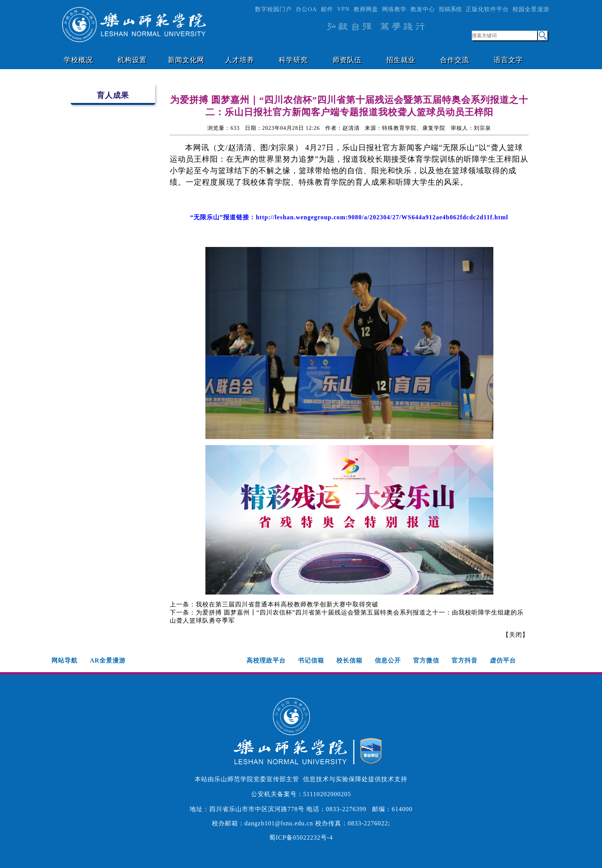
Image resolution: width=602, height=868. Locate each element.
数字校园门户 (273, 9)
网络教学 (394, 9)
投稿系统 (450, 9)
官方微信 (426, 660)
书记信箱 (311, 660)
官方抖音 (465, 660)
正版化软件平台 (487, 9)
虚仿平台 (503, 660)
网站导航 (64, 660)
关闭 (516, 635)
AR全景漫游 (108, 660)
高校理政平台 (266, 660)
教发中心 (423, 9)
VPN (343, 9)
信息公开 (388, 660)
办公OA (306, 9)
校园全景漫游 (531, 9)
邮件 (327, 9)
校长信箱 (349, 660)
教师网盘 (366, 9)
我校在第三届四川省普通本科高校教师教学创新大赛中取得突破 (287, 604)
